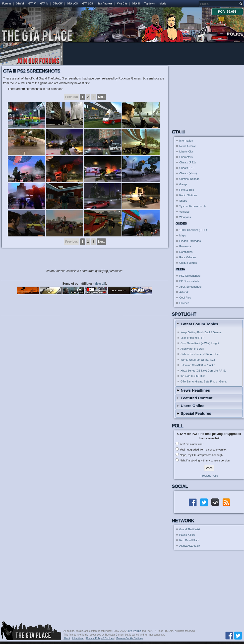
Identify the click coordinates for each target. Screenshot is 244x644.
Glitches (184, 303)
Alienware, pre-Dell (192, 349)
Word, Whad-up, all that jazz (198, 360)
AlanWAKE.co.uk (190, 546)
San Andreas (105, 4)
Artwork (184, 292)
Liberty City (186, 152)
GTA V (32, 4)
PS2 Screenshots (190, 276)
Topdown (150, 4)
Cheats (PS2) (187, 162)
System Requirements (193, 206)
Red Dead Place (189, 540)
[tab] (209, 324)
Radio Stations (188, 195)
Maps (183, 235)
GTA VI (20, 4)
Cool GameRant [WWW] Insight (200, 343)
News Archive (188, 146)
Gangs (183, 184)
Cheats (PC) (187, 168)
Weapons (185, 217)
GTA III (136, 4)
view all (100, 284)
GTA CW (58, 4)
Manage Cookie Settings (129, 638)
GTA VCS (72, 4)
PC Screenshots (189, 281)
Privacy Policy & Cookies (100, 638)
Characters (186, 157)
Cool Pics (185, 298)
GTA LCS (88, 4)
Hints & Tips (187, 190)
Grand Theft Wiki (189, 529)
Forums (7, 4)
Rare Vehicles (188, 257)
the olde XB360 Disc (193, 376)
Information (186, 141)
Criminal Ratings (189, 179)
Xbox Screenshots (190, 287)
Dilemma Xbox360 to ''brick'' (198, 365)
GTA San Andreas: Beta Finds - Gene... (204, 381)
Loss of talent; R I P (192, 338)
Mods (163, 4)
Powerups (185, 246)
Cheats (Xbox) (188, 173)
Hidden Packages (190, 241)
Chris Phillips (134, 631)
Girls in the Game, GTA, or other (200, 354)
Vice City (122, 4)
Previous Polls (209, 476)
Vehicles (184, 212)
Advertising (78, 638)
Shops (183, 201)
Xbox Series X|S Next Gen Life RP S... (204, 371)
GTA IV (44, 4)
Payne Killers (187, 535)
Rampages (186, 252)
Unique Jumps (188, 263)
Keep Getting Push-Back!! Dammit (201, 332)
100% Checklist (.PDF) (193, 230)
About (67, 638)
